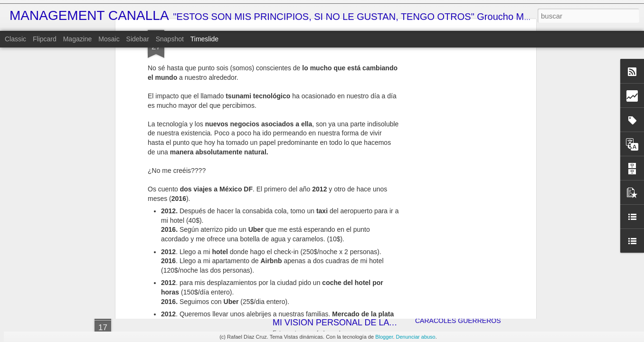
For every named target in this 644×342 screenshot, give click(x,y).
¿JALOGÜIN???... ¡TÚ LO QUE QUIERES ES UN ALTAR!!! (503, 253)
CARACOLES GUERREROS (458, 321)
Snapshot (170, 39)
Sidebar (138, 39)
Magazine (78, 39)
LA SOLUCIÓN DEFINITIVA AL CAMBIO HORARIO (491, 269)
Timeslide (204, 39)
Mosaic (109, 39)
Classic (15, 39)
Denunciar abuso (416, 337)
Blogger (384, 337)
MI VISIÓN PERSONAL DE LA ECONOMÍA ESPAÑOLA (379, 323)
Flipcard (45, 39)
